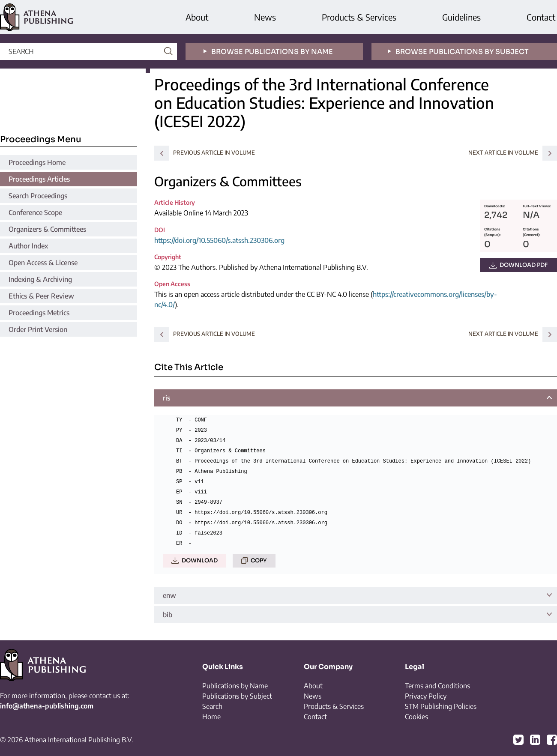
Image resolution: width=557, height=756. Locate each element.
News (265, 17)
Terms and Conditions (437, 686)
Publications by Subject (237, 696)
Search (212, 706)
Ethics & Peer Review (41, 296)
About (197, 17)
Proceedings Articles (39, 179)
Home (211, 717)
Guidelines (461, 17)
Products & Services (359, 17)
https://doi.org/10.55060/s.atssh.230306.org (219, 240)
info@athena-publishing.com (47, 706)
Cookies (416, 717)
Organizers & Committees (47, 229)
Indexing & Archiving (40, 279)
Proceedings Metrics (39, 313)
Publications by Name (235, 686)
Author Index (28, 246)
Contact (541, 17)
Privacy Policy (426, 696)
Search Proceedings (38, 196)
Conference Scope (35, 212)
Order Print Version (38, 329)
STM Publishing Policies (441, 706)
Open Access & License (43, 263)
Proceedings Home (37, 162)
